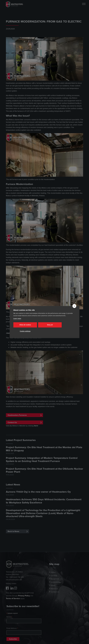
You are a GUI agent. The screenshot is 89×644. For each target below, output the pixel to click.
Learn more (17, 319)
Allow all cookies (25, 325)
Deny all (49, 325)
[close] (74, 306)
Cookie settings (25, 331)
